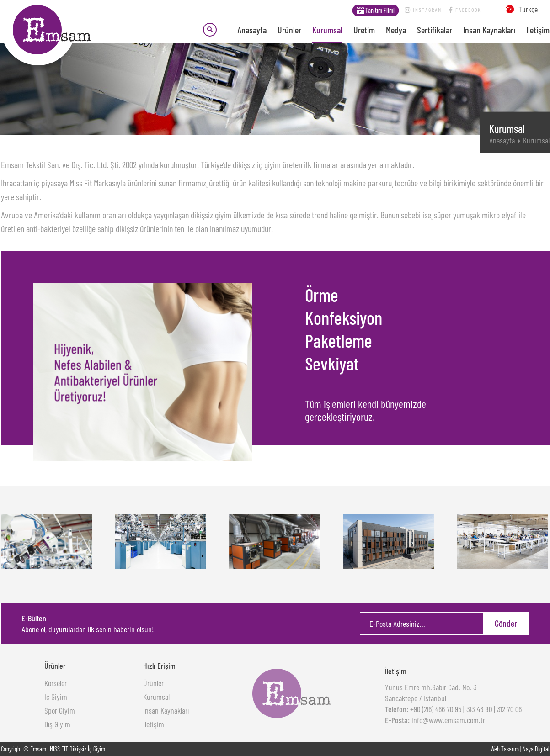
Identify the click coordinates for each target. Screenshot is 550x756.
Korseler (56, 683)
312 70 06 (509, 709)
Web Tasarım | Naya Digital (520, 749)
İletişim (538, 30)
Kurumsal (327, 30)
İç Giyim (56, 697)
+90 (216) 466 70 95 (435, 709)
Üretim (364, 30)
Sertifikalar (435, 30)
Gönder (506, 623)
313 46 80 (479, 709)
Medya (396, 30)
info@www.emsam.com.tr (447, 720)
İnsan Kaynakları (489, 30)
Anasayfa (252, 30)
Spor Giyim (60, 710)
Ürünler (289, 30)
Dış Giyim (57, 724)
